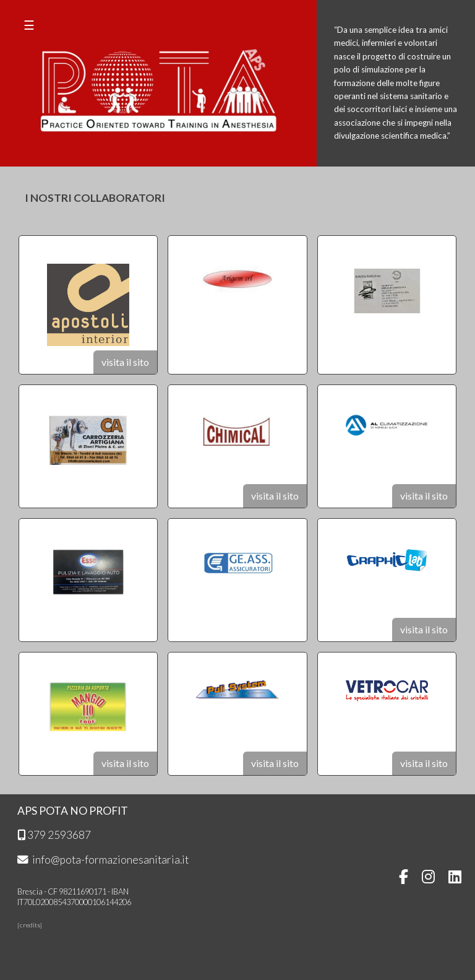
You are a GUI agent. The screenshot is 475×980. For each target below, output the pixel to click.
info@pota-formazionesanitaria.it (103, 860)
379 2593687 (54, 835)
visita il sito (125, 362)
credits (30, 925)
